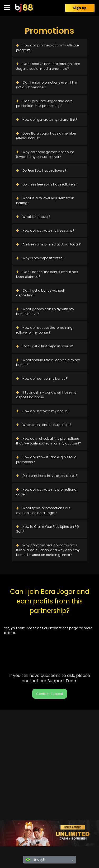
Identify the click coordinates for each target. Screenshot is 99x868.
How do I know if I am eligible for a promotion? (46, 459)
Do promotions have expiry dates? (47, 476)
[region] (49, 833)
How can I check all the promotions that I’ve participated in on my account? (49, 441)
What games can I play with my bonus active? (45, 311)
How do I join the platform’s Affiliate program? (47, 48)
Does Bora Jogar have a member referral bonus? (46, 136)
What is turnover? (33, 217)
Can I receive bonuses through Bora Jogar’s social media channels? (48, 66)
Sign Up (80, 8)
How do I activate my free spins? (45, 230)
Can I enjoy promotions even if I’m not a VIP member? (47, 85)
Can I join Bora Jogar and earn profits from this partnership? (44, 103)
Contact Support (50, 694)
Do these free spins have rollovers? (47, 184)
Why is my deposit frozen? (40, 258)
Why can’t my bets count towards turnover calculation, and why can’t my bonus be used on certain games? (48, 550)
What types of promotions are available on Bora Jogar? (43, 510)
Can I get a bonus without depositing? (40, 293)
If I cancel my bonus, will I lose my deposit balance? (46, 395)
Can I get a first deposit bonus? (44, 346)
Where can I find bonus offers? (44, 425)
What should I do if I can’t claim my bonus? (48, 362)
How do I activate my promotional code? (47, 492)
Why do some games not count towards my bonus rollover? (45, 154)
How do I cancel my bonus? (42, 379)
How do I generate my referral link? (47, 120)
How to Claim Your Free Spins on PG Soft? (48, 529)
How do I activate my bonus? (43, 411)
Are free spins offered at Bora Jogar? (48, 244)
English (36, 859)
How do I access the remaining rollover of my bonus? (44, 330)
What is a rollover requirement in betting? (45, 200)
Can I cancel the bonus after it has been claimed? (47, 274)
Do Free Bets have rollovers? (41, 170)
